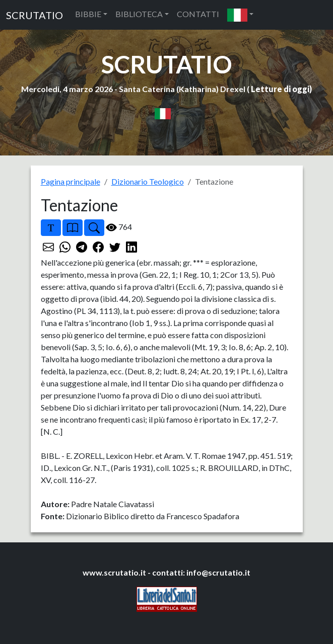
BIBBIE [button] (88, 14)
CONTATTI (198, 14)
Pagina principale (71, 181)
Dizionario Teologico (148, 181)
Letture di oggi (280, 89)
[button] (240, 15)
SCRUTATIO (35, 15)
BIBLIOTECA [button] (139, 14)
